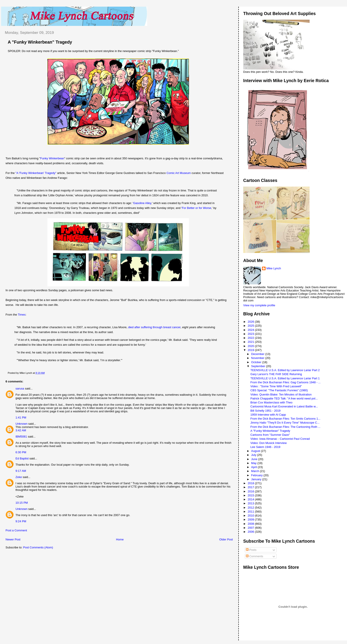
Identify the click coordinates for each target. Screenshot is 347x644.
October (257, 362)
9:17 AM (21, 471)
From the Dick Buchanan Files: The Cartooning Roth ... (285, 427)
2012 (251, 508)
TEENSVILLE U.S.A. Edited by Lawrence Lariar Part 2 (285, 370)
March (256, 471)
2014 (251, 499)
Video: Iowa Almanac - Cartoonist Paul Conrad (280, 439)
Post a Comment (16, 530)
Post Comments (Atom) (38, 547)
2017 (251, 487)
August (256, 451)
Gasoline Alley (142, 203)
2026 (251, 322)
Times (22, 315)
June (255, 459)
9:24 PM (21, 521)
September (259, 366)
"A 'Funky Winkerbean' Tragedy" (36, 173)
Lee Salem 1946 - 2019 (265, 447)
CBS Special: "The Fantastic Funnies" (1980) (279, 390)
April (254, 467)
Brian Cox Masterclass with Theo (272, 402)
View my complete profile (259, 305)
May (254, 463)
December (258, 354)
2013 (251, 503)
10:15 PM (22, 503)
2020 (251, 346)
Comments (254, 556)
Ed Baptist (22, 458)
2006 (251, 532)
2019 (251, 350)
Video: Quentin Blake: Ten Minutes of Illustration (281, 394)
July (254, 455)
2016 (251, 491)
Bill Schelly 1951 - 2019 (266, 411)
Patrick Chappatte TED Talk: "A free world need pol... (284, 398)
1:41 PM (21, 417)
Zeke (19, 477)
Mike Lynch (274, 268)
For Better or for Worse (197, 208)
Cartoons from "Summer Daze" (270, 435)
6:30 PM (21, 452)
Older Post (226, 539)
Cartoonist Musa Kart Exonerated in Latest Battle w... (284, 406)
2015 (251, 495)
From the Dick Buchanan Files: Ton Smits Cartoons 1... (285, 419)
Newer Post (13, 539)
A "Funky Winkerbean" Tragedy (40, 42)
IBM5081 (21, 437)
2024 (251, 330)
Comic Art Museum (179, 173)
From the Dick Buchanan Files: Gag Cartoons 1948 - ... (286, 382)
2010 (251, 516)
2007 (251, 528)
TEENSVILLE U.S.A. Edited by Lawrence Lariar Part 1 (285, 378)
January (257, 479)
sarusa (20, 389)
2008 (251, 524)
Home (120, 539)
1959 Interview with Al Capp (268, 415)
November (258, 358)
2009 (251, 520)
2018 (251, 483)
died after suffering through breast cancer (154, 327)
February (257, 475)
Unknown (21, 424)
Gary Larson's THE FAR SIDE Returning (276, 374)
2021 (251, 342)
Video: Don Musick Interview (269, 443)
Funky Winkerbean (52, 158)
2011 (251, 512)
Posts (251, 550)
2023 (251, 334)
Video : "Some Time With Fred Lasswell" (276, 386)
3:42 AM (21, 430)
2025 (251, 326)
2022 (251, 338)
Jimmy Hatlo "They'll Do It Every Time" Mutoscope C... (285, 423)
